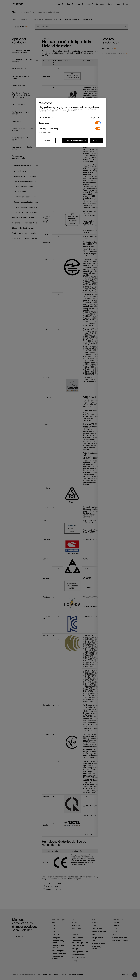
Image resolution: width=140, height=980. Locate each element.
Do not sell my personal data (75, 141)
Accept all (96, 141)
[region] (71, 122)
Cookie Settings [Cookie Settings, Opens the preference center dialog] (45, 133)
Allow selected (47, 141)
